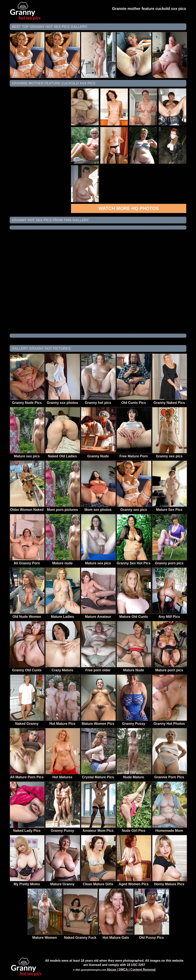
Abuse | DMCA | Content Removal (131, 970)
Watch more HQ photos (129, 208)
